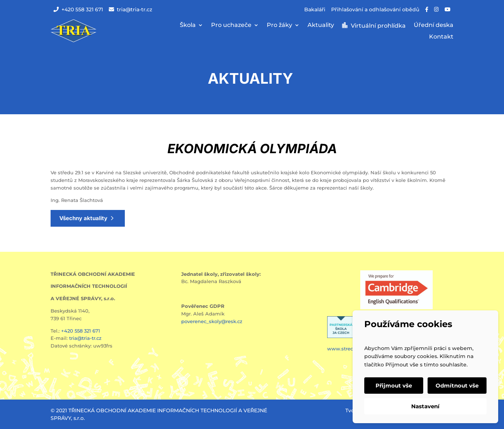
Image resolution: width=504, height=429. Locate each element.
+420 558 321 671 (78, 9)
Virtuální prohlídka (378, 26)
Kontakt (441, 37)
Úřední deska (434, 25)
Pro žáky (279, 25)
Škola (188, 25)
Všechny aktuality (83, 218)
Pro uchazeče (231, 25)
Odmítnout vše (457, 386)
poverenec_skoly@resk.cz (212, 321)
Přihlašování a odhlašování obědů (375, 9)
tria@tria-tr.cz (130, 9)
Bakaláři (315, 9)
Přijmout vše (394, 386)
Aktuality (321, 25)
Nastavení (425, 406)
